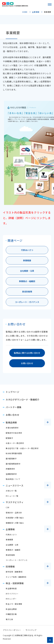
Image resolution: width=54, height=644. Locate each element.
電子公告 (9, 619)
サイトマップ (31, 630)
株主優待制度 (11, 588)
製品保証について (13, 479)
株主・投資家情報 (15, 583)
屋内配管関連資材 (13, 464)
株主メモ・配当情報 (14, 604)
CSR (8, 507)
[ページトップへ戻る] (50, 640)
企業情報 (10, 529)
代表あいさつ (27, 250)
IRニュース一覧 (12, 496)
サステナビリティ (15, 502)
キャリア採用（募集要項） (17, 577)
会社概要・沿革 (27, 271)
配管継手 (9, 438)
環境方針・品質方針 (14, 513)
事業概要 (27, 260)
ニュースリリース (15, 485)
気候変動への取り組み (15, 518)
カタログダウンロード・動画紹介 (23, 400)
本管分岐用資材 (12, 428)
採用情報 (10, 566)
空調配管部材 (11, 474)
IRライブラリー (12, 594)
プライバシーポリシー (12, 630)
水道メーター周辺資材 (15, 443)
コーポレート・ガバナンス (27, 302)
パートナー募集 (14, 407)
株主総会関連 (11, 609)
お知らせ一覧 (11, 491)
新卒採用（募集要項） (15, 572)
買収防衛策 (27, 292)
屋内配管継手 (11, 458)
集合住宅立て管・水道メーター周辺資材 (22, 448)
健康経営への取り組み (15, 523)
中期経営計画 (11, 614)
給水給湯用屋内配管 (14, 453)
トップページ (12, 392)
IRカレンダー (11, 599)
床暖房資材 (10, 469)
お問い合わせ (27, 363)
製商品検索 (11, 422)
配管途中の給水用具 (14, 433)
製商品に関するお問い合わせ (27, 353)
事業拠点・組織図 (27, 281)
